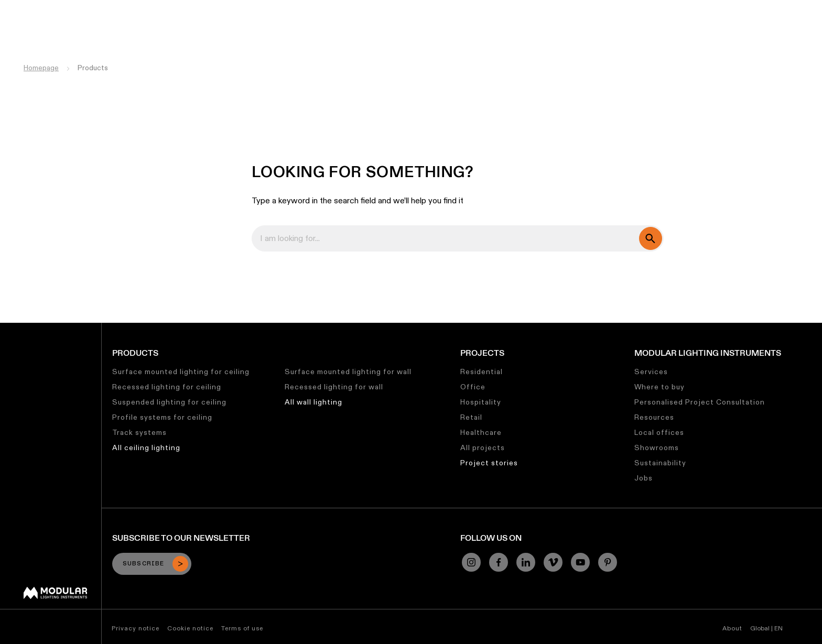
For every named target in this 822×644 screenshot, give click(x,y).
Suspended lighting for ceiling (169, 402)
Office (473, 387)
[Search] (764, 28)
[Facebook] (499, 562)
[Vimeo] (553, 562)
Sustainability (578, 8)
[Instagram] (471, 562)
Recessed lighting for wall (334, 387)
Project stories (489, 463)
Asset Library (516, 8)
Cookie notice (190, 628)
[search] (651, 238)
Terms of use (242, 628)
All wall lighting (313, 402)
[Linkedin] (526, 562)
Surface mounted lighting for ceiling (181, 372)
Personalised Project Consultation (700, 402)
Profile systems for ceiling (162, 417)
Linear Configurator (444, 8)
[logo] (30, 28)
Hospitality (481, 402)
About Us (661, 8)
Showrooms (657, 447)
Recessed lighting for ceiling (167, 387)
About (732, 628)
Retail (471, 417)
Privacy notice (136, 628)
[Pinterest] (608, 562)
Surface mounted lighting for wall (348, 372)
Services (651, 372)
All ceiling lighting (146, 447)
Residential (482, 372)
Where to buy (659, 387)
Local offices (659, 432)
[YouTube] (580, 562)
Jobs (624, 8)
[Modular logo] (55, 596)
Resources (654, 417)
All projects (483, 447)
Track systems (139, 432)
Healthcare (481, 432)
